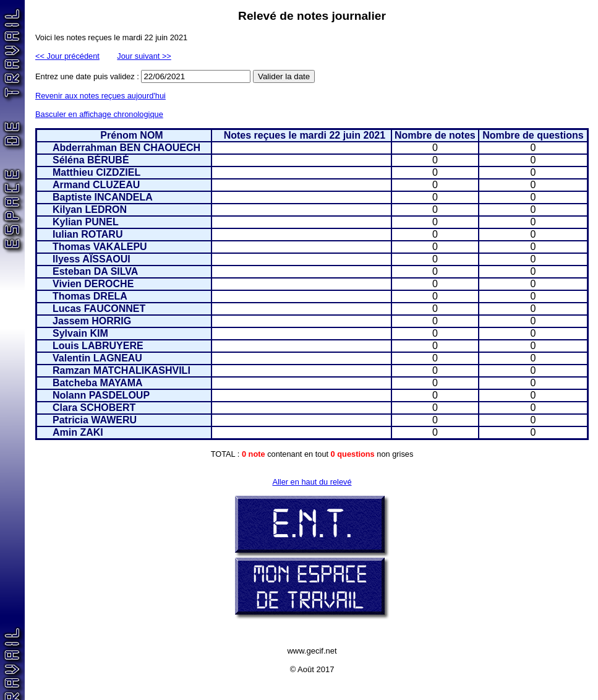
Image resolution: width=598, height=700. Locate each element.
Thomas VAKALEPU (100, 247)
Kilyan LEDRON (90, 210)
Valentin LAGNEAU (97, 358)
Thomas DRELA (90, 296)
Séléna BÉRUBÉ (91, 160)
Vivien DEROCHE (93, 284)
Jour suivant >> (144, 56)
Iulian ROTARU (88, 234)
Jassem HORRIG (92, 321)
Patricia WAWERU (95, 420)
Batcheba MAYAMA (98, 383)
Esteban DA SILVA (95, 271)
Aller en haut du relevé (312, 482)
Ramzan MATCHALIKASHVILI (122, 370)
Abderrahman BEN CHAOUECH (126, 148)
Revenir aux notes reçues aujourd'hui (100, 96)
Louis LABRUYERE (98, 346)
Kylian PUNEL (86, 222)
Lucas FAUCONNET (99, 309)
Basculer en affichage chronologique (99, 114)
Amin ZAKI (78, 432)
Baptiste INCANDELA (103, 197)
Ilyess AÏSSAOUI (92, 259)
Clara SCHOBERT (94, 408)
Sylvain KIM (80, 333)
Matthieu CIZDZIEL (96, 172)
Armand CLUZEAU (96, 185)
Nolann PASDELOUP (101, 395)
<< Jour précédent (67, 56)
